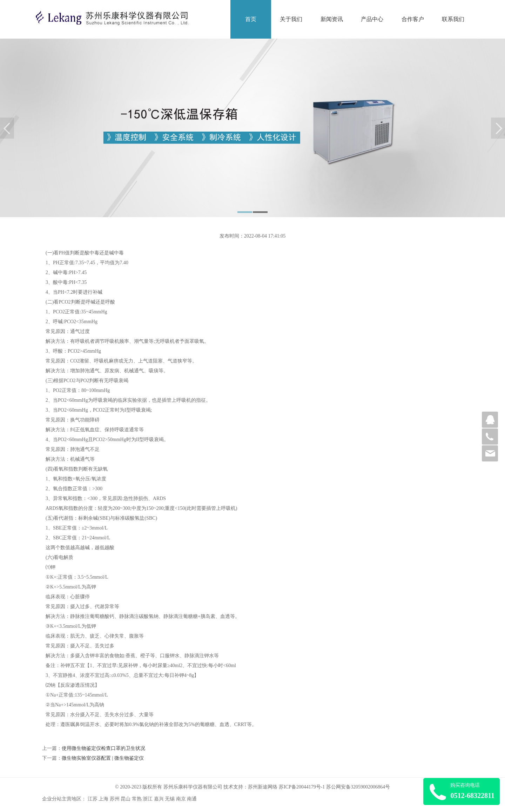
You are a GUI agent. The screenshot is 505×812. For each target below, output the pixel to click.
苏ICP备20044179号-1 (302, 787)
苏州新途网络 (263, 787)
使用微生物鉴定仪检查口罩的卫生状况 (103, 748)
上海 (103, 799)
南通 (192, 799)
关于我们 (291, 19)
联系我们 (453, 19)
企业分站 (52, 799)
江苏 (93, 799)
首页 (251, 19)
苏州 (115, 799)
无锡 (170, 799)
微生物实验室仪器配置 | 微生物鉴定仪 (103, 758)
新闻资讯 (332, 19)
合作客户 (413, 19)
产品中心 (372, 19)
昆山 (126, 799)
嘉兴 (159, 799)
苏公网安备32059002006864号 (358, 787)
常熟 (137, 799)
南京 (181, 799)
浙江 (148, 799)
